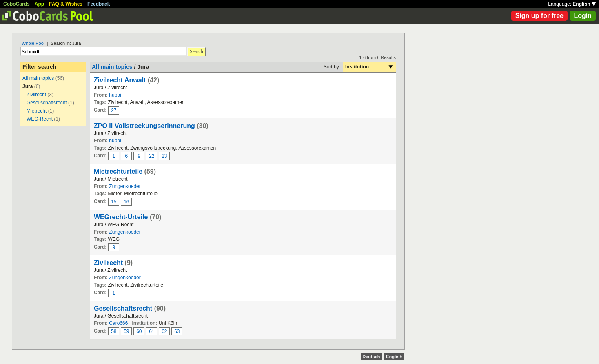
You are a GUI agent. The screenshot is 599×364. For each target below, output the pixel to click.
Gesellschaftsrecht (47, 103)
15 (114, 202)
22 (152, 156)
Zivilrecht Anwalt (120, 80)
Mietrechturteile (118, 171)
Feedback (99, 4)
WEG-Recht (40, 119)
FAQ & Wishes (66, 4)
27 (114, 110)
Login (583, 16)
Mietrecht (37, 111)
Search (196, 51)
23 (164, 156)
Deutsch (371, 357)
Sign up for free (539, 16)
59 (126, 331)
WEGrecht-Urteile (121, 217)
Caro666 (118, 323)
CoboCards (17, 4)
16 (126, 202)
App (39, 4)
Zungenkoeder (125, 186)
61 (152, 331)
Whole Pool (33, 43)
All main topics (38, 78)
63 (177, 331)
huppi (115, 95)
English (584, 4)
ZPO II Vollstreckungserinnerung (144, 126)
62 (164, 331)
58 (114, 331)
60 (139, 331)
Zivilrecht (36, 95)
